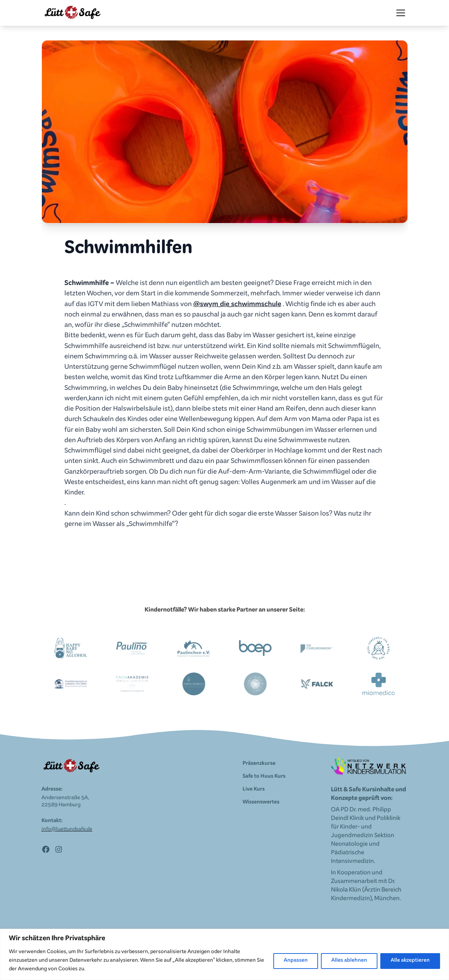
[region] (224, 954)
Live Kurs (254, 790)
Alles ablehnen (349, 961)
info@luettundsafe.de (67, 830)
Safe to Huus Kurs (264, 777)
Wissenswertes (261, 803)
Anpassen (296, 961)
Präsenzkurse (259, 764)
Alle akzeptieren (410, 961)
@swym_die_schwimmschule (237, 305)
